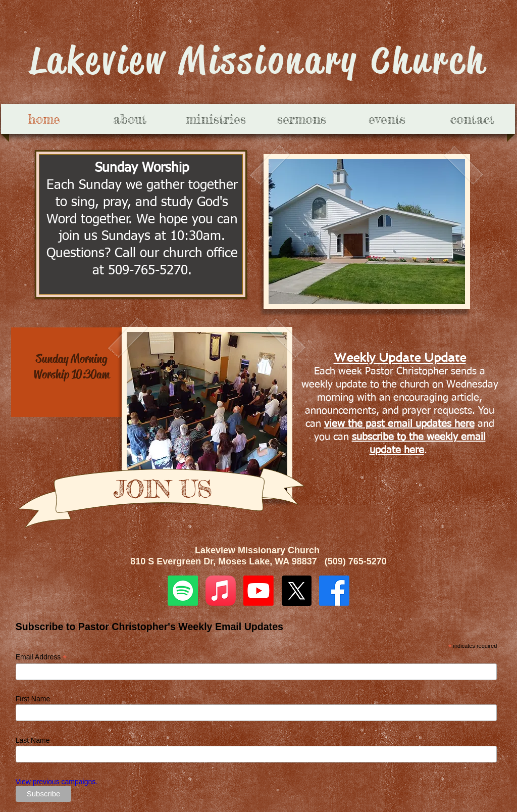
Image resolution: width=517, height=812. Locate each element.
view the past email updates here (399, 424)
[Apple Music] (221, 591)
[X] (296, 591)
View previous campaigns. (57, 782)
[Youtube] (258, 591)
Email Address (41, 657)
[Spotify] (183, 591)
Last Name (33, 740)
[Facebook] (334, 591)
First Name (33, 699)
